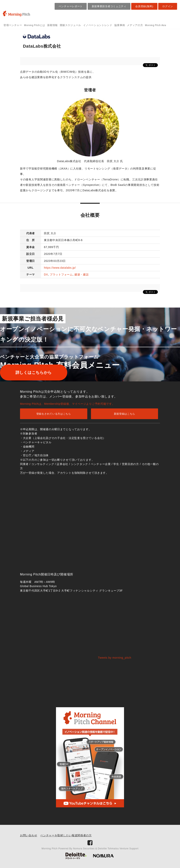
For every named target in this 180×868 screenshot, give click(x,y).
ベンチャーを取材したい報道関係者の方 (66, 835)
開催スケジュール (70, 25)
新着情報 (53, 25)
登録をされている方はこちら (54, 414)
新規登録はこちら (125, 414)
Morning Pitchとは (35, 25)
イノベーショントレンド (98, 25)
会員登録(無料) (144, 6)
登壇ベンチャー (13, 25)
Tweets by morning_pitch (115, 658)
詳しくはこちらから (34, 372)
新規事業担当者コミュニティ (109, 6)
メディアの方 (135, 25)
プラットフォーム (61, 274)
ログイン (168, 6)
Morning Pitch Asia (156, 25)
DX (46, 274)
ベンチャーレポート (71, 6)
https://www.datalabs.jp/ (60, 268)
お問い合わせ (29, 835)
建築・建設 (82, 274)
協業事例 (120, 25)
